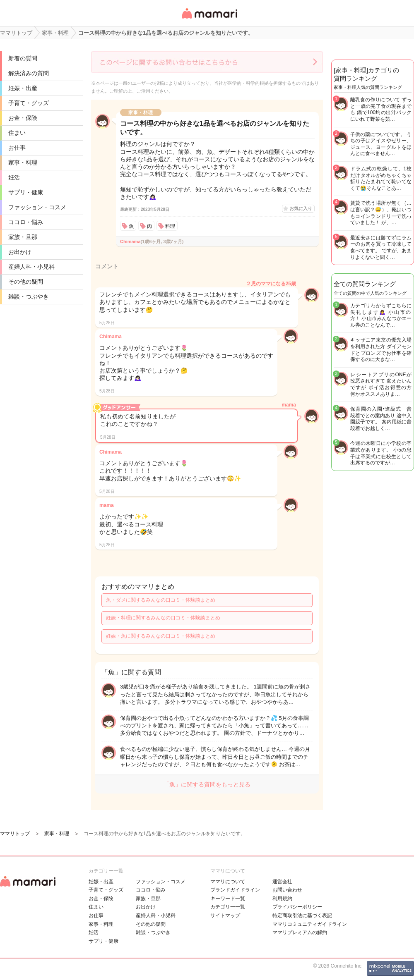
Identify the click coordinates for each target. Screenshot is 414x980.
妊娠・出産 (23, 88)
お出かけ (20, 252)
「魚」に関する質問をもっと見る (207, 784)
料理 (170, 226)
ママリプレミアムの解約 (300, 932)
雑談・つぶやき (29, 296)
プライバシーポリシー (297, 907)
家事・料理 (23, 163)
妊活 (14, 177)
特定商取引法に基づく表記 (302, 915)
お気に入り (301, 208)
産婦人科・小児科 (31, 267)
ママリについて (228, 882)
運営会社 (282, 882)
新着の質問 (23, 58)
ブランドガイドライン (235, 890)
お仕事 (17, 148)
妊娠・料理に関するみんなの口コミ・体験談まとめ (163, 618)
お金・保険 (23, 118)
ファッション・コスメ (37, 207)
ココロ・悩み (26, 222)
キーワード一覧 (228, 899)
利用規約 (282, 899)
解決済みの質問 (29, 73)
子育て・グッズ (29, 103)
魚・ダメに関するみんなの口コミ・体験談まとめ (161, 600)
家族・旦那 (23, 237)
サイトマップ (225, 915)
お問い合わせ (287, 890)
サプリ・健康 (26, 192)
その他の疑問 (26, 282)
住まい (17, 133)
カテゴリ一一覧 (228, 907)
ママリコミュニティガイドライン (310, 924)
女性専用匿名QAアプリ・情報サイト (209, 19)
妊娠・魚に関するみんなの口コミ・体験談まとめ (161, 636)
